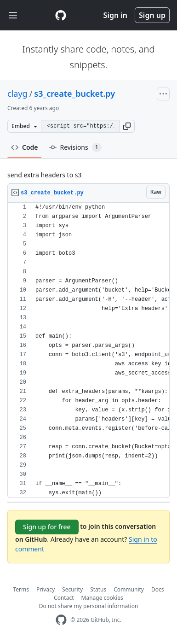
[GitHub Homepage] (61, 620)
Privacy (46, 589)
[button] (127, 126)
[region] (88, 350)
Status (98, 589)
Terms (21, 589)
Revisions (75, 147)
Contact (64, 598)
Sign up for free (47, 527)
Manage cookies (102, 598)
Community (129, 589)
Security (72, 589)
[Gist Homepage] (61, 15)
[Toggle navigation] (13, 15)
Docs (158, 589)
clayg (17, 94)
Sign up (152, 15)
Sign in (115, 15)
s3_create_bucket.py (74, 94)
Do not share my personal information (89, 606)
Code (25, 147)
